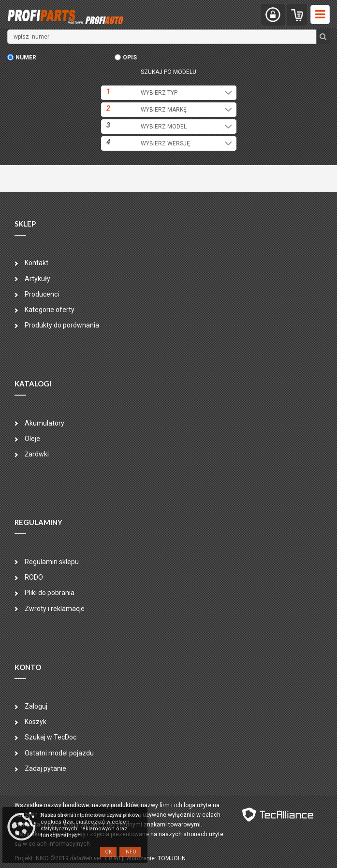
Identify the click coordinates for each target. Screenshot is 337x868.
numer (26, 57)
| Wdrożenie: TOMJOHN (154, 858)
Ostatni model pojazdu (59, 753)
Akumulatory (44, 423)
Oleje (32, 439)
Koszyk (36, 722)
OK (108, 852)
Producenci (42, 294)
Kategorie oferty (50, 310)
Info (130, 852)
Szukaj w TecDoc (51, 737)
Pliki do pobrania (50, 593)
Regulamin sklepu (52, 562)
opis (130, 57)
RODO (34, 577)
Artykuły (37, 279)
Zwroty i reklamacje (55, 609)
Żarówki (37, 454)
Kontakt (37, 263)
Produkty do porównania (62, 325)
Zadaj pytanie (45, 768)
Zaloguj (36, 706)
